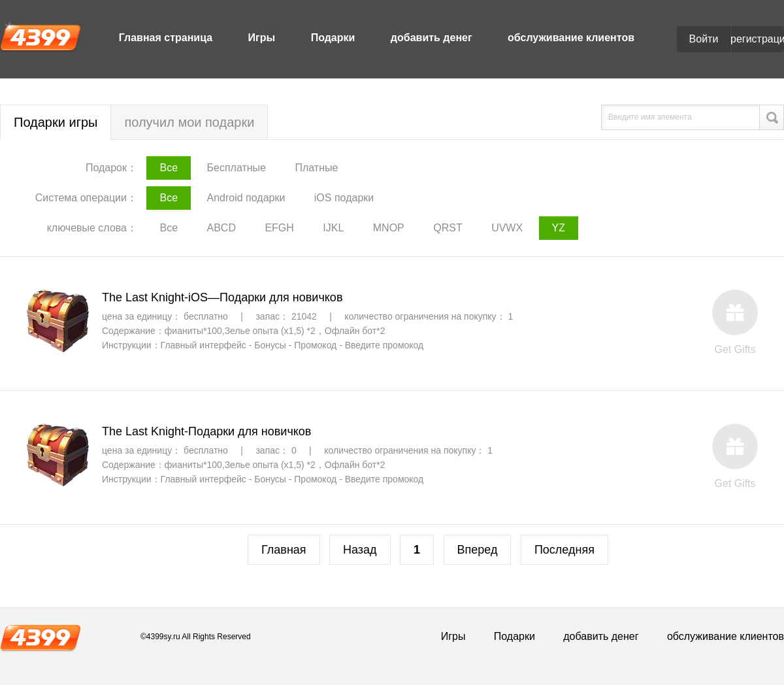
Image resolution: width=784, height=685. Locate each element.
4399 (41, 37)
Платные (316, 168)
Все (169, 168)
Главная (284, 550)
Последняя (564, 550)
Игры (262, 38)
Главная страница (166, 38)
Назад (360, 550)
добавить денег (432, 38)
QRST (448, 228)
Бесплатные (236, 168)
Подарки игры (56, 122)
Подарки (333, 38)
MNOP (389, 228)
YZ (559, 228)
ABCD (221, 228)
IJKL (333, 228)
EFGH (279, 228)
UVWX (507, 228)
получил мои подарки (189, 122)
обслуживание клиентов (571, 38)
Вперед (478, 550)
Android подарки (246, 198)
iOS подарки (344, 198)
